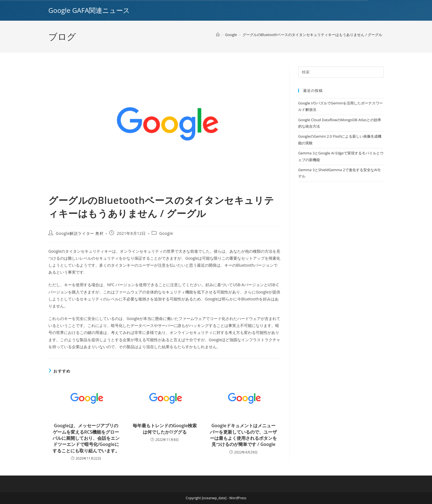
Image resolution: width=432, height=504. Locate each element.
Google (166, 233)
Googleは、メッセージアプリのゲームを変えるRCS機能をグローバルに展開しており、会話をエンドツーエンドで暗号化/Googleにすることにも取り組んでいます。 (86, 438)
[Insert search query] (341, 72)
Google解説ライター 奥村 (80, 233)
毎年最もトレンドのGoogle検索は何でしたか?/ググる (165, 429)
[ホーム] (218, 35)
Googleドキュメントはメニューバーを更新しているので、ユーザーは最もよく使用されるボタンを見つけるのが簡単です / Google (243, 435)
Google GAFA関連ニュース (89, 10)
